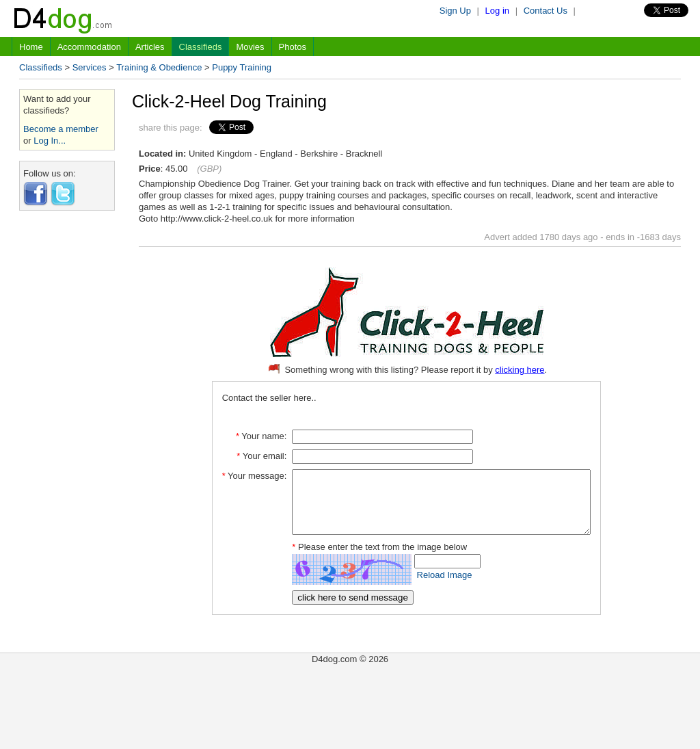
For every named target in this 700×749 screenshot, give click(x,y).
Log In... (50, 141)
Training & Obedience (159, 67)
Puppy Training (242, 67)
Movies (250, 47)
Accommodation (89, 47)
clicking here (520, 370)
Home (31, 47)
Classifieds (201, 47)
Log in (497, 11)
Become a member (61, 129)
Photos (293, 47)
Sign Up (455, 11)
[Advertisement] (67, 426)
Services (90, 67)
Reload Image (427, 587)
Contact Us (546, 11)
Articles (150, 47)
